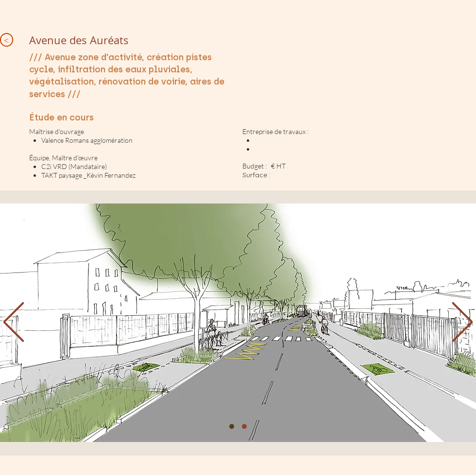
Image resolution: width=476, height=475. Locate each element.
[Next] (462, 323)
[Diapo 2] (244, 426)
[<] (7, 40)
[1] (232, 426)
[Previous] (14, 323)
